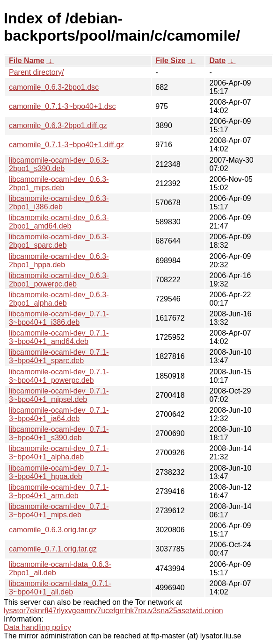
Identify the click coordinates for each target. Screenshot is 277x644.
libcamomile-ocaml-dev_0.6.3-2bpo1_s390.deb (59, 164)
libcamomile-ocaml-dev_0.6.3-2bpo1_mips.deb (59, 183)
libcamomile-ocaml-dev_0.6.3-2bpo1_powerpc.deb (59, 280)
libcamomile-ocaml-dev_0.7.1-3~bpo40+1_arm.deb (59, 491)
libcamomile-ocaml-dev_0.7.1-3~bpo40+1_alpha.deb (59, 453)
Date (217, 61)
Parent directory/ (36, 72)
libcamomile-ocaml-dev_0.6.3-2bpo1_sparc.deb (59, 241)
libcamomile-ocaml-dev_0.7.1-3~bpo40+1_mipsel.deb (59, 395)
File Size (170, 61)
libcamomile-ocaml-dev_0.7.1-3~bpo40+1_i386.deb (59, 318)
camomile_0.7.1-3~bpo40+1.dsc (62, 106)
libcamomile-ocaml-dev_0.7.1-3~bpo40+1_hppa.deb (59, 472)
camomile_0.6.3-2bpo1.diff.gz (58, 125)
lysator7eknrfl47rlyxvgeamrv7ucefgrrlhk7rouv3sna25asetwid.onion (113, 611)
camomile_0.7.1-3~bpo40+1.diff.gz (66, 145)
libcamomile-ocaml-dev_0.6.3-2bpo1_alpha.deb (59, 299)
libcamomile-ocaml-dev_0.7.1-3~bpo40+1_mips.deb (59, 511)
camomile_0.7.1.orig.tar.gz (53, 549)
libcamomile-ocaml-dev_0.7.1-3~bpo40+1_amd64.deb (59, 337)
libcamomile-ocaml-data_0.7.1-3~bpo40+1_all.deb (60, 588)
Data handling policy (37, 627)
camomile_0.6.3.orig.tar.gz (53, 530)
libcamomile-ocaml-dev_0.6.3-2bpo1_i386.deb (59, 203)
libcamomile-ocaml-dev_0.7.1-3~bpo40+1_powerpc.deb (59, 376)
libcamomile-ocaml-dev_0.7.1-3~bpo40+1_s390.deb (59, 433)
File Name (27, 61)
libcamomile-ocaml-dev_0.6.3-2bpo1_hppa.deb (59, 261)
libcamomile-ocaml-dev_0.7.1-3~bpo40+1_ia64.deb (59, 414)
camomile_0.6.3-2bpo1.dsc (54, 87)
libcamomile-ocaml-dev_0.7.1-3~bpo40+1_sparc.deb (59, 356)
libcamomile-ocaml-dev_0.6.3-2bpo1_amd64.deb (59, 222)
